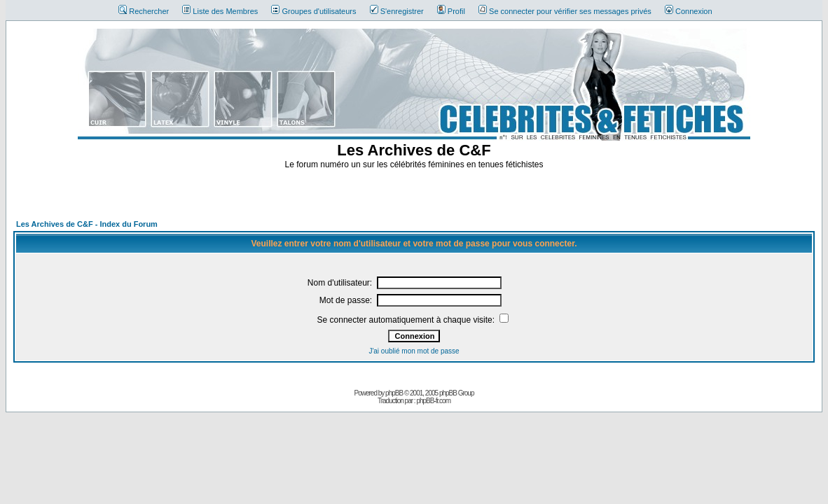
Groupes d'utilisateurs (313, 11)
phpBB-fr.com (433, 401)
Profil (451, 11)
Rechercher (144, 11)
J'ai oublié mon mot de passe (414, 351)
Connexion (689, 11)
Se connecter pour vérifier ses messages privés (565, 11)
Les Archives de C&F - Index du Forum (87, 224)
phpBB (394, 393)
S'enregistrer (397, 11)
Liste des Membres (220, 11)
